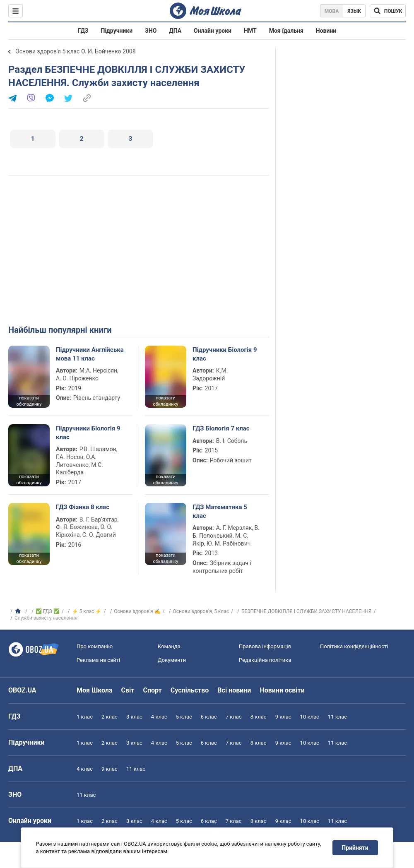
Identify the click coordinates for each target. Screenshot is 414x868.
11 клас (337, 717)
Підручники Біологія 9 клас (225, 354)
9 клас (283, 717)
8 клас (259, 717)
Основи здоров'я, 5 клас (201, 611)
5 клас (184, 717)
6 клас (209, 717)
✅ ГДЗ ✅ (48, 611)
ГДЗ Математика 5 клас (220, 511)
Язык (354, 11)
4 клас (159, 717)
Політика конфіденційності (354, 646)
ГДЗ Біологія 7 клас (221, 428)
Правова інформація (265, 646)
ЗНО (151, 31)
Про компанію (95, 646)
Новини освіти (282, 690)
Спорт (152, 690)
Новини (326, 31)
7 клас (234, 717)
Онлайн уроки (213, 31)
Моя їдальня (286, 31)
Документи (172, 660)
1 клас (85, 717)
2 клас (110, 717)
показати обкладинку (29, 401)
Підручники (117, 31)
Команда (169, 646)
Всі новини (234, 690)
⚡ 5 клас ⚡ (87, 611)
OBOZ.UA (22, 690)
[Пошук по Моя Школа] (388, 11)
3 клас (134, 717)
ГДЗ (83, 31)
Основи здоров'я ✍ (137, 611)
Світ (128, 690)
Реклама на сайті (98, 660)
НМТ (250, 31)
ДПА (175, 31)
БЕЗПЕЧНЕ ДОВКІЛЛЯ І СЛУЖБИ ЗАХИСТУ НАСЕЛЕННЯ (306, 611)
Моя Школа (95, 690)
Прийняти (355, 848)
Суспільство (190, 690)
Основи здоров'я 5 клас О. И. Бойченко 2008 (76, 51)
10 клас (310, 717)
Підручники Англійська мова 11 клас (90, 354)
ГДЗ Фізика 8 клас (83, 507)
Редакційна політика (265, 660)
